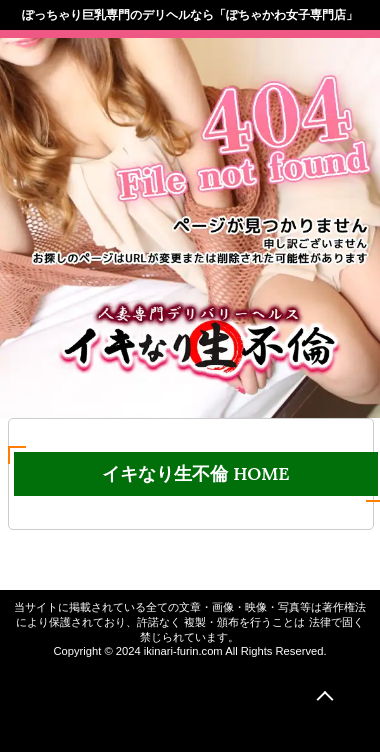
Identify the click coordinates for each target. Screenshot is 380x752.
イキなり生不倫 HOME (195, 473)
